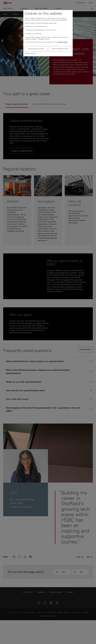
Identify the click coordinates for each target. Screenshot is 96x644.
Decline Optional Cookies (60, 49)
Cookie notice (63, 42)
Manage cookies (30, 53)
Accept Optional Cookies (36, 49)
